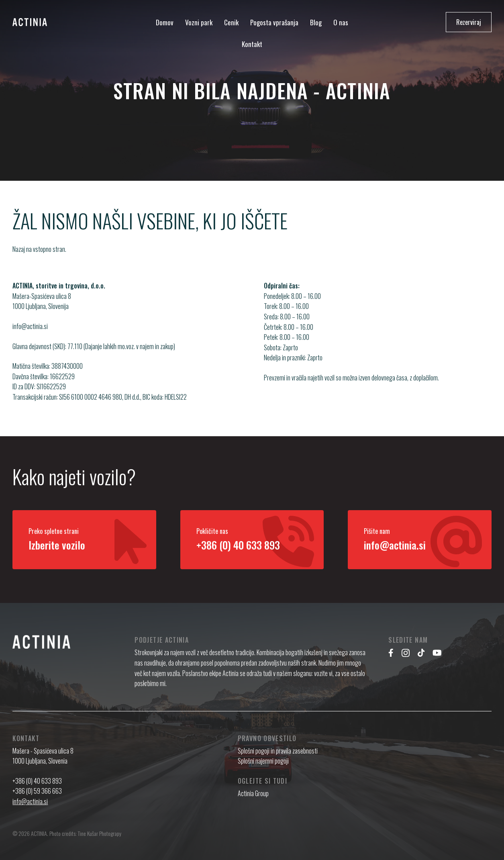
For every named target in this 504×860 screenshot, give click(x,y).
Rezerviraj (469, 22)
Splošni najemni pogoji (263, 761)
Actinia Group (253, 793)
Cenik (231, 22)
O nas (341, 22)
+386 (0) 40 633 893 (37, 781)
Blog (316, 22)
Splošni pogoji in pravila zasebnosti (278, 751)
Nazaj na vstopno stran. (39, 249)
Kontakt (252, 44)
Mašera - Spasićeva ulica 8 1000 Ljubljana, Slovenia (43, 756)
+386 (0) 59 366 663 (37, 791)
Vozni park (199, 22)
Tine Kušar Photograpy (100, 833)
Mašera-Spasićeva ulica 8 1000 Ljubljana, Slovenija (42, 310)
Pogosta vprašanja (274, 22)
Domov (165, 22)
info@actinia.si (30, 335)
